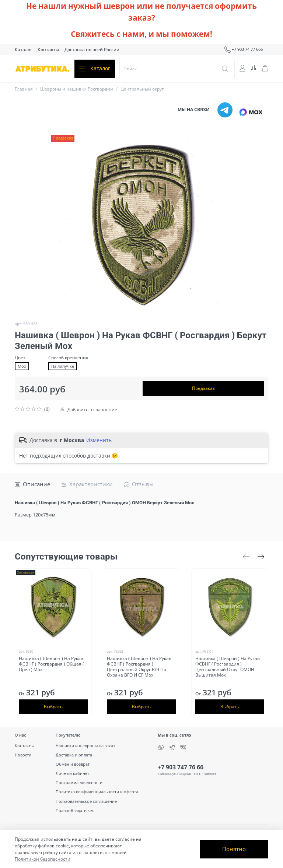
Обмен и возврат (73, 764)
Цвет (20, 358)
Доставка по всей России (92, 50)
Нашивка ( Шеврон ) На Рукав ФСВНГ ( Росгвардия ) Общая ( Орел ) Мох (51, 664)
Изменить (99, 440)
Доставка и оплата (74, 755)
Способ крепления (68, 358)
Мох (22, 366)
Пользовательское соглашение (86, 801)
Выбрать (53, 707)
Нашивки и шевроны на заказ (85, 746)
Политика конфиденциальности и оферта (97, 792)
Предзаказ (203, 388)
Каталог (23, 50)
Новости (23, 755)
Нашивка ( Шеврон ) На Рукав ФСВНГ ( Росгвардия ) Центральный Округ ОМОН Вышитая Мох (228, 667)
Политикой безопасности (43, 859)
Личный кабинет (72, 773)
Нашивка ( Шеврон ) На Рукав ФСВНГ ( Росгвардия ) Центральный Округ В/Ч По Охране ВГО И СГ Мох (139, 667)
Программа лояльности (79, 782)
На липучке (63, 366)
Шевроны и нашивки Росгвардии (77, 89)
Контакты (48, 50)
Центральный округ (142, 89)
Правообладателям (75, 810)
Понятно (234, 849)
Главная (24, 89)
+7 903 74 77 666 (244, 50)
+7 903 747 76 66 (181, 767)
